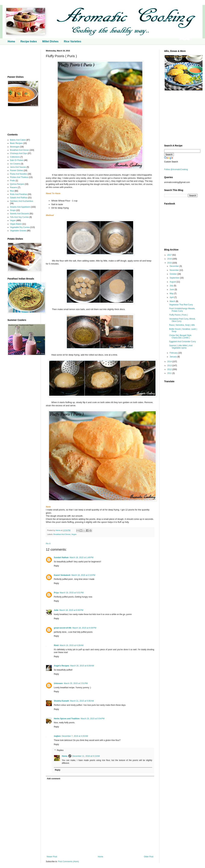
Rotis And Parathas (19, 194)
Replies (60, 750)
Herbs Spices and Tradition (67, 719)
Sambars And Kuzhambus (22, 201)
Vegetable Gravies (18, 231)
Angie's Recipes (61, 666)
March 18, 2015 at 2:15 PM (83, 575)
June (172, 290)
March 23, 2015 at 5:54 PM (93, 719)
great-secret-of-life (63, 628)
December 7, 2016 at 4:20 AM (75, 736)
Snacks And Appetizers (20, 207)
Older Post (149, 857)
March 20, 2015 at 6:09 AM (82, 666)
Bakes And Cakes (18, 140)
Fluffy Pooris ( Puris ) (178, 315)
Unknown (58, 683)
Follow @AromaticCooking (176, 169)
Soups (13, 210)
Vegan (74, 534)
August (173, 282)
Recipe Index (29, 41)
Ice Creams (15, 164)
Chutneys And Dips (18, 153)
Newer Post (52, 857)
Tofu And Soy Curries (19, 217)
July (172, 286)
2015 (170, 263)
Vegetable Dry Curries (20, 227)
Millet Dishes (50, 41)
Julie (56, 610)
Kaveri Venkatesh (62, 575)
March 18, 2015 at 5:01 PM (72, 593)
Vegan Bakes (16, 224)
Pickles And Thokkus (19, 177)
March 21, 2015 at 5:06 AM (82, 701)
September (175, 278)
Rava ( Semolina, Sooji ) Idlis (182, 325)
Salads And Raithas (19, 198)
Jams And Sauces (18, 167)
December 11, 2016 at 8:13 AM (86, 756)
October (173, 274)
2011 (170, 373)
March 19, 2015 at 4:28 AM (71, 645)
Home (11, 41)
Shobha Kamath (61, 701)
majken (57, 736)
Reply (56, 566)
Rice (12, 191)
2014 (170, 362)
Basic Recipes (16, 143)
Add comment (53, 779)
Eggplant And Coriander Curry (182, 342)
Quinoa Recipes (17, 184)
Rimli (56, 645)
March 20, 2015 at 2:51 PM (76, 683)
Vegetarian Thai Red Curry (181, 305)
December (175, 266)
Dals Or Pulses (17, 160)
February (174, 353)
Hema (58, 530)
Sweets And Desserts (19, 214)
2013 (170, 366)
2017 (170, 255)
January (173, 357)
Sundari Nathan (61, 557)
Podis (12, 181)
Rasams (14, 187)
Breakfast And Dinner (62, 534)
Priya (56, 593)
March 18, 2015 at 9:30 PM (71, 610)
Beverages (15, 147)
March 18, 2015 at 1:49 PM (82, 557)
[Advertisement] (22, 60)
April (172, 297)
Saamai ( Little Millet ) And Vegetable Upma (181, 347)
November (175, 270)
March (173, 301)
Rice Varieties (72, 41)
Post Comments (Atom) (68, 861)
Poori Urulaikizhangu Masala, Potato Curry (182, 310)
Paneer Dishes (17, 170)
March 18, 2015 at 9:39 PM (84, 628)
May (172, 294)
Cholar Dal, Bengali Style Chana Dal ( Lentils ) (180, 337)
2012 (170, 369)
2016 (170, 259)
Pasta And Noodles (18, 174)
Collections (15, 157)
